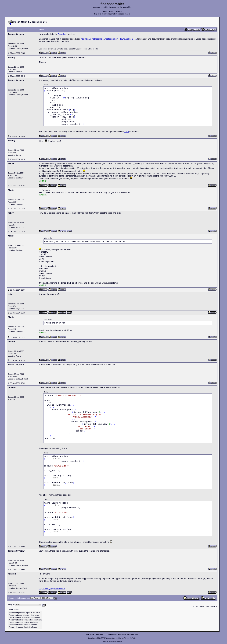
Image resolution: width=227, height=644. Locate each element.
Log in (128, 14)
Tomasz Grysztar (111, 638)
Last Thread (200, 606)
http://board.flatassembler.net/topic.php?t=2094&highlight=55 (109, 39)
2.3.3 (127, 132)
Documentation (111, 634)
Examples (122, 634)
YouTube (133, 638)
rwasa (120, 642)
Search (111, 11)
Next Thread (211, 606)
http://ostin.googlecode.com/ (52, 588)
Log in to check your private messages (109, 14)
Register (119, 11)
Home (105, 11)
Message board (133, 634)
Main (24, 22)
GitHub (126, 638)
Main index (90, 634)
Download (63, 34)
